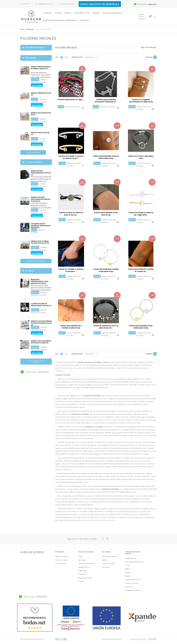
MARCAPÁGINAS (72, 20)
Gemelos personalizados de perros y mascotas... (41, 68)
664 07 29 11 (26, 4)
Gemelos (68, 13)
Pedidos (105, 560)
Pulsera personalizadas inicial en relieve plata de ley (106, 157)
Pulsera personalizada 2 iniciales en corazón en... (141, 270)
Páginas (149, 57)
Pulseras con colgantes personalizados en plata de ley (141, 101)
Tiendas (81, 581)
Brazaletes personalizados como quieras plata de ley (40, 282)
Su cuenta (106, 552)
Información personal (109, 556)
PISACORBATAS (80, 13)
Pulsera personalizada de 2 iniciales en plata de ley (71, 327)
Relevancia (92, 57)
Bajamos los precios (62, 556)
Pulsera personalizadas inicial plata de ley (106, 214)
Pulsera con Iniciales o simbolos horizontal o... (71, 270)
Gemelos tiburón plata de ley (41, 94)
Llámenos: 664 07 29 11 (133, 580)
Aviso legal (82, 560)
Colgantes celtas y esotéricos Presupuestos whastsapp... (41, 226)
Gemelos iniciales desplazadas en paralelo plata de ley (41, 199)
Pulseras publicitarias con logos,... (71, 99)
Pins (88, 13)
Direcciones (106, 567)
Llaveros (96, 13)
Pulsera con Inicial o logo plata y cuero (141, 157)
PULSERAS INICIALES (35, 47)
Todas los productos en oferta (36, 362)
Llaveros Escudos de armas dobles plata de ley (41, 305)
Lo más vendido (61, 563)
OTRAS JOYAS (85, 20)
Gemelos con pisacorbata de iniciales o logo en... (41, 342)
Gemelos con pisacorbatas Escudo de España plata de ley (41, 323)
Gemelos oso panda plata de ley (41, 114)
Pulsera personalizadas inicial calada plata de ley (141, 327)
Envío (80, 556)
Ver (57, 57)
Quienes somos (84, 567)
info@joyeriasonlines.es (44, 4)
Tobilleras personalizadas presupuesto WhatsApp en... (106, 101)
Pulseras (58, 13)
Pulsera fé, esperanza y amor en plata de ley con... (106, 327)
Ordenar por (77, 57)
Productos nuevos (62, 560)
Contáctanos (83, 574)
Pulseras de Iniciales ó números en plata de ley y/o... (71, 157)
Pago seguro (83, 571)
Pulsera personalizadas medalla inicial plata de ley (106, 270)
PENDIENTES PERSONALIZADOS (54, 20)
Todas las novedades (33, 152)
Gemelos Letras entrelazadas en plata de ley (41, 173)
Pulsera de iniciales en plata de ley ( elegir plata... (141, 214)
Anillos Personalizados (112, 13)
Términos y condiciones (87, 563)
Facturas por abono (109, 563)
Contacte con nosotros (66, 4)
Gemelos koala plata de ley (40, 134)
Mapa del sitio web (85, 578)
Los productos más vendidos (36, 261)
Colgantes (47, 13)
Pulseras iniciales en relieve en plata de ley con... (71, 214)
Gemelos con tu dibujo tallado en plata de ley (40, 242)
